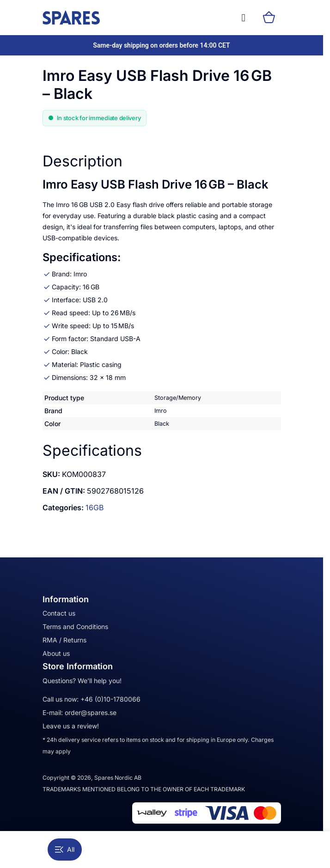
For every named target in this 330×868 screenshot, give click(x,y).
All (65, 849)
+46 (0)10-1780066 (110, 699)
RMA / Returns (64, 640)
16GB (95, 507)
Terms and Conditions (75, 627)
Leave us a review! (71, 726)
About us (56, 653)
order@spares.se (91, 712)
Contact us (59, 613)
